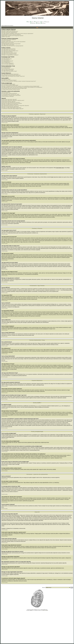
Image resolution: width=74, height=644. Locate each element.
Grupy (42, 22)
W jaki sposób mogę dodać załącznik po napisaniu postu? (13, 100)
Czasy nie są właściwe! (6, 41)
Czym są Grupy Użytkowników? (8, 69)
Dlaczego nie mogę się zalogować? (8, 30)
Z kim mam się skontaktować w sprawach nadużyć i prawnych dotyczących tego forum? (19, 81)
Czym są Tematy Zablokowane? (8, 64)
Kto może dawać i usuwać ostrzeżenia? (9, 93)
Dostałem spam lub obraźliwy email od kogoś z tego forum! (13, 76)
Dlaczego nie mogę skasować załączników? (10, 107)
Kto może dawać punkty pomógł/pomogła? (10, 85)
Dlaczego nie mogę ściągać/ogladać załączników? (11, 108)
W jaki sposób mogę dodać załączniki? (9, 99)
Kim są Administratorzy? (6, 67)
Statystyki (47, 22)
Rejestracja (33, 23)
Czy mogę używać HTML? (7, 59)
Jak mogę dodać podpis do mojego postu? (10, 51)
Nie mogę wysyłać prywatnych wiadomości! (10, 74)
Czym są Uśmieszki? (6, 60)
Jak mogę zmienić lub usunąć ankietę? (9, 53)
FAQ (28, 22)
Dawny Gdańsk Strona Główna (7, 26)
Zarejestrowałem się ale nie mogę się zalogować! (11, 35)
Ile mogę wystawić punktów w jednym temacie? (11, 89)
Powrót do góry (5, 123)
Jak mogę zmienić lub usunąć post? (9, 50)
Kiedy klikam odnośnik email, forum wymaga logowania (12, 46)
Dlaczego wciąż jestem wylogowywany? (9, 33)
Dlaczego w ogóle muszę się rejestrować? (10, 32)
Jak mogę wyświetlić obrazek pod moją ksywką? (11, 44)
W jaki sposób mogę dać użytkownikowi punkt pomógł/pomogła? (14, 88)
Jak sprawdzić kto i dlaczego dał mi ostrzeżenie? (11, 95)
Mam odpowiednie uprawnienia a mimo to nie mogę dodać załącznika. (15, 106)
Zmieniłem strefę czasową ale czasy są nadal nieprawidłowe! (13, 42)
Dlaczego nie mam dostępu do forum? (9, 54)
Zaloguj (38, 23)
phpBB (32, 610)
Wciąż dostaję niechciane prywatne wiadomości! (11, 75)
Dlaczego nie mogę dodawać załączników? (10, 105)
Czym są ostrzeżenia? (6, 92)
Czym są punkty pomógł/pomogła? (8, 84)
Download (43, 23)
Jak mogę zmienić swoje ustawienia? (9, 40)
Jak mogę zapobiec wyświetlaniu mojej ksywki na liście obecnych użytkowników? (17, 34)
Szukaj (32, 22)
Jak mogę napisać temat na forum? (8, 49)
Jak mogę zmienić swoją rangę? (8, 45)
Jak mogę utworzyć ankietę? (7, 52)
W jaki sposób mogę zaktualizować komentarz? (11, 102)
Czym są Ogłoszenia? (6, 62)
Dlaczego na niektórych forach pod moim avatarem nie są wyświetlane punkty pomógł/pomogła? (20, 86)
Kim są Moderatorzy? (6, 68)
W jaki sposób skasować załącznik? (9, 101)
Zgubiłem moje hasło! (6, 37)
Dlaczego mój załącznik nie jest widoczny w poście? (12, 104)
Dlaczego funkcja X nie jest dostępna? (9, 80)
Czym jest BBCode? (5, 58)
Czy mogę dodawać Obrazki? (7, 61)
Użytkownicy (37, 22)
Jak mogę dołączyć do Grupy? (7, 70)
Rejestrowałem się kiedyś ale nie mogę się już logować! (12, 36)
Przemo (60, 406)
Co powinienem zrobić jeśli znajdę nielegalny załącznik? (13, 109)
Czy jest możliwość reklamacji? (8, 96)
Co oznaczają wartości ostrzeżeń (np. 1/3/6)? (10, 94)
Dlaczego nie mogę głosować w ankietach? (10, 55)
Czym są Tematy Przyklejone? (7, 63)
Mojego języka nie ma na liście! (8, 43)
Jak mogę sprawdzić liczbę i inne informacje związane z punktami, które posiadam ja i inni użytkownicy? (22, 87)
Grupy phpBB (38, 406)
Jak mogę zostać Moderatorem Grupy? (9, 71)
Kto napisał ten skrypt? (6, 79)
